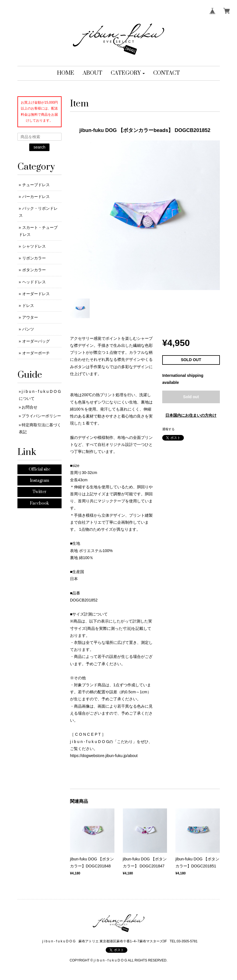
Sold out (191, 397)
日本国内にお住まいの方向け (191, 415)
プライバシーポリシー (41, 416)
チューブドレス (36, 185)
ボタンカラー (34, 270)
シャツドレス (34, 246)
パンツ (28, 329)
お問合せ (30, 407)
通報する (168, 429)
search (39, 147)
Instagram (39, 481)
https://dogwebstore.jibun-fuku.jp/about (104, 756)
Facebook (39, 503)
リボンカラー (34, 258)
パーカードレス (36, 197)
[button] (128, 73)
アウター (30, 317)
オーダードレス (36, 294)
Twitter (39, 492)
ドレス (28, 306)
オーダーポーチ (36, 353)
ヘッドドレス (34, 282)
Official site (39, 469)
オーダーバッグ (36, 341)
